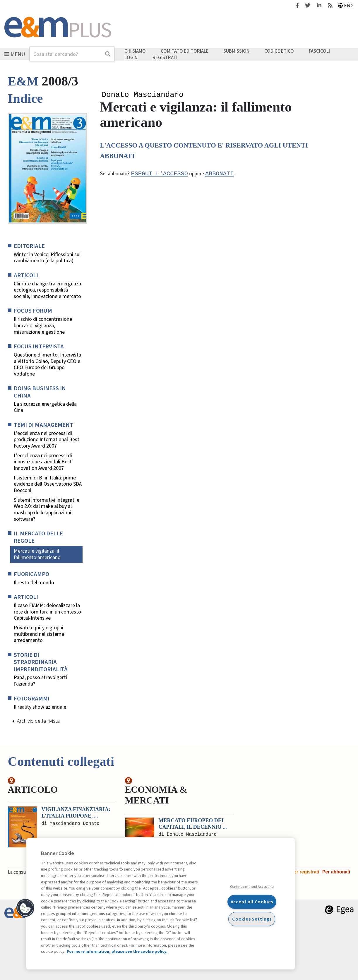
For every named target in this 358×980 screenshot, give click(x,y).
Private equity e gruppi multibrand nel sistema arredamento (39, 634)
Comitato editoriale (185, 51)
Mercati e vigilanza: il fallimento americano (37, 554)
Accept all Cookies (252, 902)
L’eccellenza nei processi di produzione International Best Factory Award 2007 (47, 440)
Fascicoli (319, 51)
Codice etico (279, 51)
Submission (236, 51)
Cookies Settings (252, 919)
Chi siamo (135, 51)
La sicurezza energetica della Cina (45, 407)
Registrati (165, 57)
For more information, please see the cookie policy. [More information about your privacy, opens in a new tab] (117, 951)
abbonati (219, 174)
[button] (25, 908)
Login (131, 57)
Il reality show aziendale (40, 707)
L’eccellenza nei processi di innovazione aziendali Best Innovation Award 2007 (43, 462)
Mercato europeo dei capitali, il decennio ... (193, 824)
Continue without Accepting (252, 887)
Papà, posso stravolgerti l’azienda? (40, 681)
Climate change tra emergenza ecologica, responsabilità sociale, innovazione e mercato (47, 290)
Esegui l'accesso (159, 174)
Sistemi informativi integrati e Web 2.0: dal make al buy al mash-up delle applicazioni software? (47, 510)
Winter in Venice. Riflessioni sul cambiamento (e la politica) (47, 258)
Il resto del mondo (34, 583)
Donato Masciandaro (143, 95)
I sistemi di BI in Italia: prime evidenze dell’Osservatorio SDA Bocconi (48, 484)
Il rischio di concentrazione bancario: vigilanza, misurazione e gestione (43, 326)
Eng (346, 6)
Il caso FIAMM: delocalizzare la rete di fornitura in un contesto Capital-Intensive (47, 612)
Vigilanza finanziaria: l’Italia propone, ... (76, 813)
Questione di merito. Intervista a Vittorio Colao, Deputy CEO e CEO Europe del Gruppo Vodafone (47, 364)
